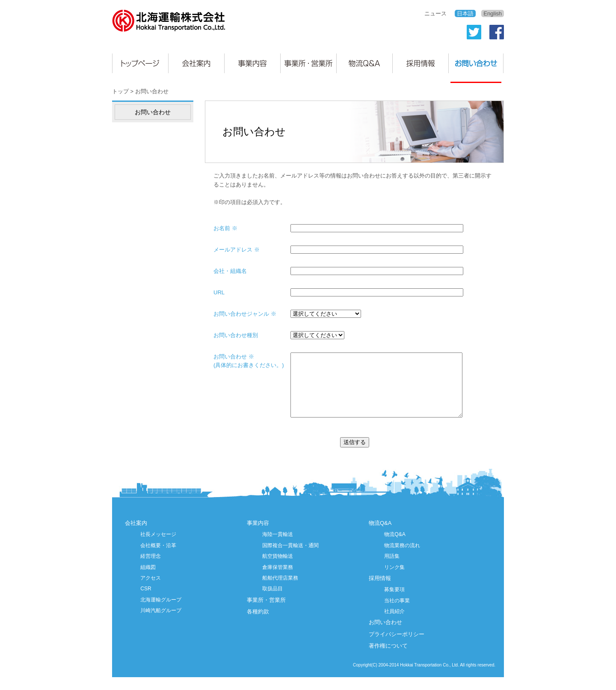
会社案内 (136, 536)
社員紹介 (394, 624)
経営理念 (151, 569)
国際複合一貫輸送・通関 (290, 558)
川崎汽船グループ (161, 623)
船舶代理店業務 (280, 591)
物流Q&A (380, 536)
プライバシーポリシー (397, 647)
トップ (120, 91)
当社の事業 (397, 613)
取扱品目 (272, 601)
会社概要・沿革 (158, 558)
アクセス (151, 591)
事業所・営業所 (266, 613)
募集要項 (394, 602)
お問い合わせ (385, 635)
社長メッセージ (158, 547)
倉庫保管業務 (278, 580)
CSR (146, 601)
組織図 (148, 580)
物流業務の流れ (402, 558)
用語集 (392, 569)
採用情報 (380, 591)
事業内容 (258, 536)
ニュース (435, 13)
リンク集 (394, 580)
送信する (355, 455)
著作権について (388, 659)
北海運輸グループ (161, 613)
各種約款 (258, 624)
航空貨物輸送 (278, 569)
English (493, 13)
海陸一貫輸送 (278, 547)
